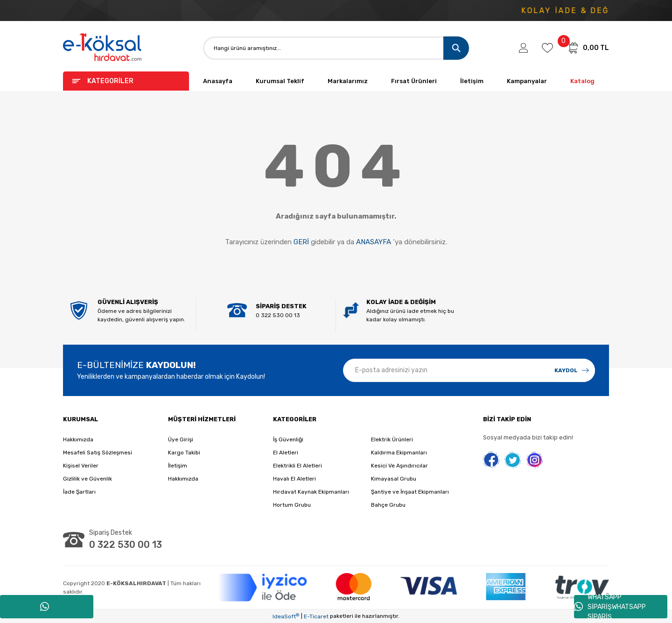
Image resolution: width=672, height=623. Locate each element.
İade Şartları (79, 492)
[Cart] (588, 48)
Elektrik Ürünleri (392, 439)
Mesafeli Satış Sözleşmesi (98, 453)
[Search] (336, 48)
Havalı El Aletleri (294, 479)
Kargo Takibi (184, 453)
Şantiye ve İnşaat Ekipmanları (410, 492)
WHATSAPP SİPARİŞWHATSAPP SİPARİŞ (610, 607)
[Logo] (103, 48)
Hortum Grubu (292, 505)
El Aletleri (286, 453)
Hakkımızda (78, 439)
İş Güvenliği (288, 439)
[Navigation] (126, 81)
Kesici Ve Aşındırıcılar (399, 466)
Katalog (582, 81)
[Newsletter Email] (469, 370)
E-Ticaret (316, 616)
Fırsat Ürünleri (414, 81)
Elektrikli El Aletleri (297, 466)
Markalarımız (348, 81)
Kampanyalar (527, 81)
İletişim (472, 81)
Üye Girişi (181, 439)
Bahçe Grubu (388, 505)
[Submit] (572, 370)
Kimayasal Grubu (394, 479)
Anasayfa (218, 81)
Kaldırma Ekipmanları (399, 453)
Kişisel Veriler (81, 466)
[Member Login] (523, 48)
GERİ (301, 242)
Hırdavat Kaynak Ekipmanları (311, 492)
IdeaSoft (286, 616)
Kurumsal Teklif (280, 81)
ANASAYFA (374, 242)
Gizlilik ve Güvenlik (87, 479)
